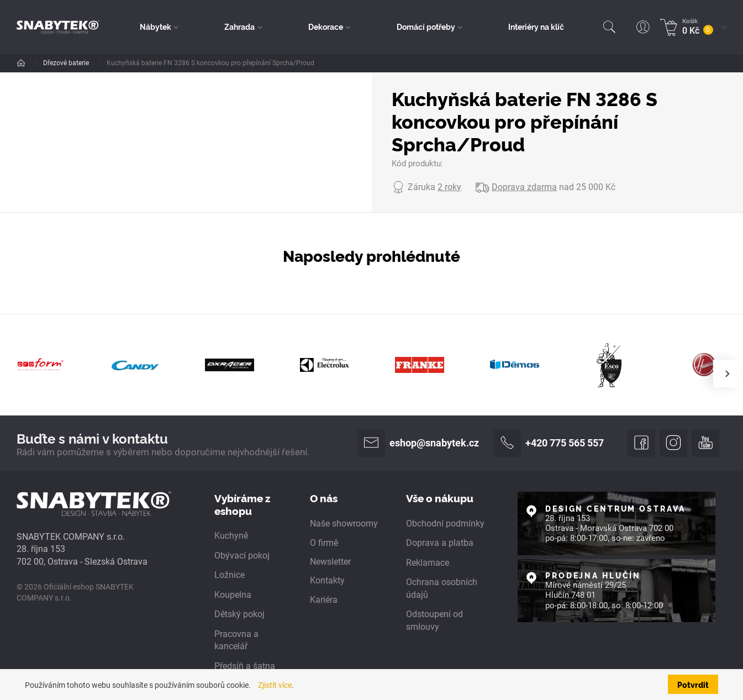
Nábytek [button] (156, 27)
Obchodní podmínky (445, 523)
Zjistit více (275, 685)
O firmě (324, 543)
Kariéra (324, 600)
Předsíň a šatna (245, 666)
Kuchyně (231, 536)
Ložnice (230, 575)
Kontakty (327, 580)
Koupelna (233, 595)
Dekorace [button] (326, 27)
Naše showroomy (344, 523)
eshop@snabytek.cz (418, 443)
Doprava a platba (440, 543)
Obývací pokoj (242, 556)
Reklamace (428, 563)
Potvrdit (693, 684)
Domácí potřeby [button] (426, 27)
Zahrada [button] (239, 27)
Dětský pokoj (239, 614)
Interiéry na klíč (536, 27)
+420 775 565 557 (549, 443)
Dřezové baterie (67, 63)
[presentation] (727, 373)
